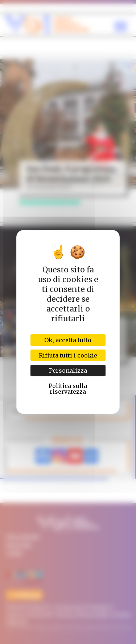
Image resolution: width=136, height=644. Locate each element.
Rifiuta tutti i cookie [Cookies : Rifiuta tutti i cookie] (68, 355)
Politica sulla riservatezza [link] (68, 389)
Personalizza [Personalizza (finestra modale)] (68, 371)
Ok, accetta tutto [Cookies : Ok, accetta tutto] (68, 340)
